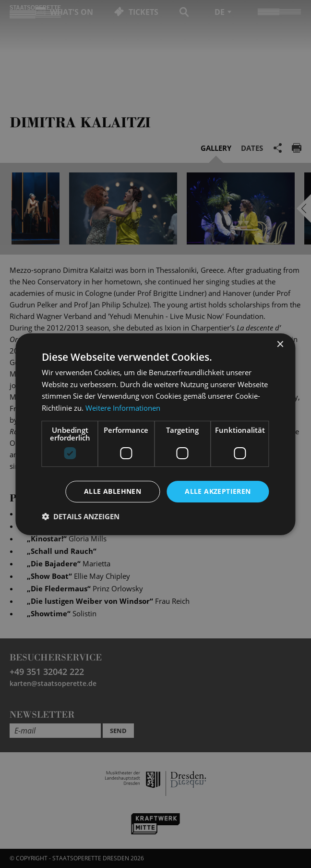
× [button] (280, 344)
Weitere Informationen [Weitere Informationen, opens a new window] (123, 408)
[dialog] (155, 434)
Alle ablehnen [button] (113, 491)
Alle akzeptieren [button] (218, 491)
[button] (81, 516)
